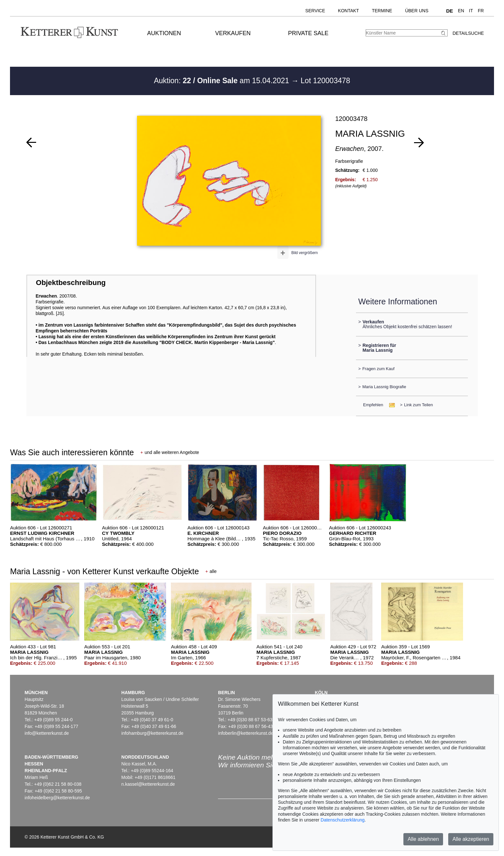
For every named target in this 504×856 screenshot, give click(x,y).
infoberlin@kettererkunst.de (246, 733)
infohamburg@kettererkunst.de (152, 733)
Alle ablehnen (423, 839)
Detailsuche (468, 33)
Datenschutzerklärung (342, 820)
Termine (382, 11)
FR (481, 11)
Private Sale (308, 33)
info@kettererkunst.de (47, 733)
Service (315, 11)
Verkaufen (233, 33)
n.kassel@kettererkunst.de (148, 784)
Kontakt (348, 11)
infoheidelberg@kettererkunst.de (57, 798)
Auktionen (164, 33)
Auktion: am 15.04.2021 (222, 81)
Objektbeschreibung (71, 283)
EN (461, 11)
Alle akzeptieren (471, 839)
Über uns (417, 11)
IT (471, 11)
